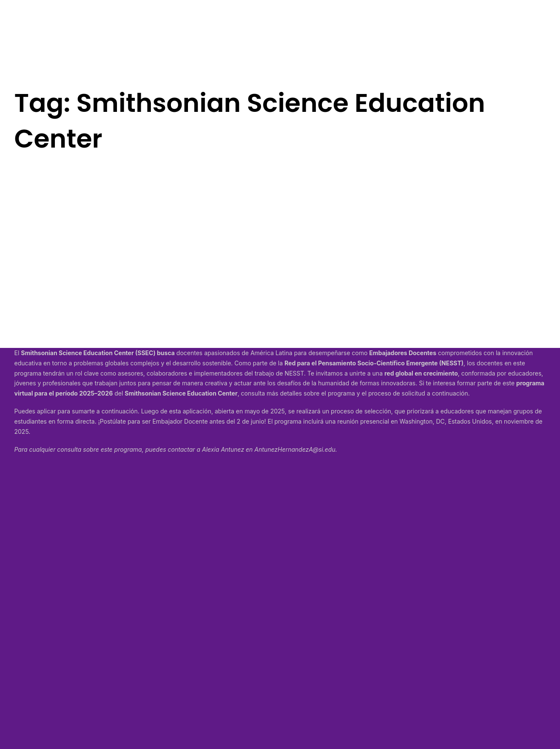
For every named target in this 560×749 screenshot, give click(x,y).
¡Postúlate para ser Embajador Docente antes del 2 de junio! (182, 421)
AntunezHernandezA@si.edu (295, 449)
